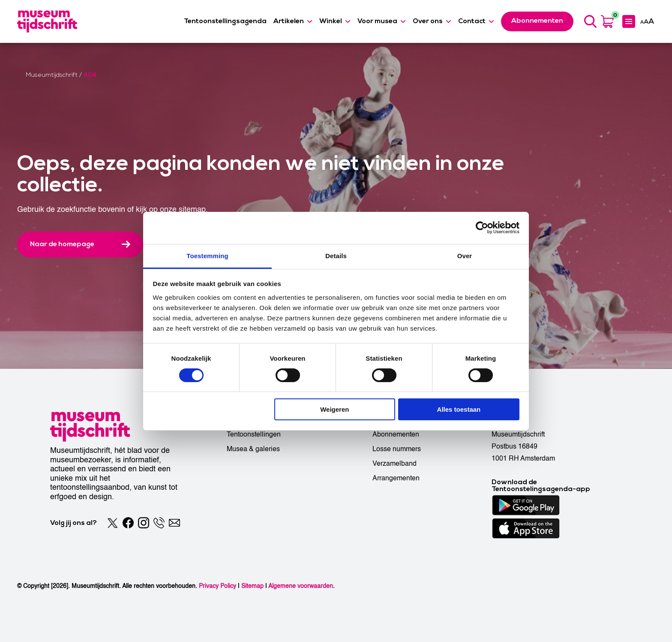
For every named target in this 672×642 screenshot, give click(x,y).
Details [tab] (336, 255)
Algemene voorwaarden (301, 586)
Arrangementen (396, 478)
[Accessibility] (647, 21)
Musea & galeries (253, 449)
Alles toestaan (459, 409)
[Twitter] (113, 523)
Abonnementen (396, 434)
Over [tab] (465, 255)
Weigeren (334, 409)
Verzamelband (394, 464)
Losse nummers (397, 449)
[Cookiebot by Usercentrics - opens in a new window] (482, 228)
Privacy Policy (217, 586)
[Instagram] (144, 523)
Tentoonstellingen (254, 434)
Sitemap (252, 586)
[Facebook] (128, 523)
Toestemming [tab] (207, 255)
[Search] (590, 21)
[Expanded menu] (629, 21)
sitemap (192, 209)
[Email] (174, 523)
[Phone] (159, 523)
